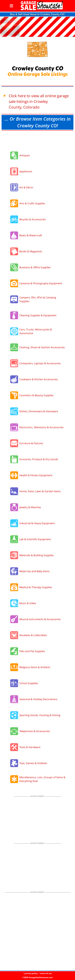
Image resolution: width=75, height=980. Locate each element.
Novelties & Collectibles (33, 635)
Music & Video (28, 603)
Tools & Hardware (30, 747)
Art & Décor (26, 187)
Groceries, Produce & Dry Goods (39, 459)
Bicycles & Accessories (33, 219)
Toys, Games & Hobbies (33, 763)
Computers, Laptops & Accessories (40, 363)
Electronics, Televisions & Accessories (41, 427)
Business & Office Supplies (35, 267)
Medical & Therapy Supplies (36, 587)
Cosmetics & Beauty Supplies (36, 395)
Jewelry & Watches (30, 507)
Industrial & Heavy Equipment (37, 523)
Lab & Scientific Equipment (35, 539)
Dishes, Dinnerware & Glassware (39, 411)
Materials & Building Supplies (37, 555)
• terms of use (45, 973)
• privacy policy (30, 973)
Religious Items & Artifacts (35, 667)
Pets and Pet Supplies (32, 651)
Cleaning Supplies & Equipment (38, 315)
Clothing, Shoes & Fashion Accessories (42, 347)
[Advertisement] (37, 140)
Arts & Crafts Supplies (32, 203)
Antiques (25, 155)
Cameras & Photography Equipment (41, 283)
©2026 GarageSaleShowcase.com (38, 977)
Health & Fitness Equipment (36, 475)
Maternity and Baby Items (35, 571)
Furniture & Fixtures (31, 443)
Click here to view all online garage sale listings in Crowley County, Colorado (39, 101)
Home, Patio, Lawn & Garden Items (40, 491)
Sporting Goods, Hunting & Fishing (40, 715)
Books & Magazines (31, 251)
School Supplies (29, 683)
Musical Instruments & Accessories (40, 619)
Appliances (26, 171)
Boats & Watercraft (31, 235)
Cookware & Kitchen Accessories (39, 379)
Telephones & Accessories (35, 731)
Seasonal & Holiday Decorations (38, 699)
